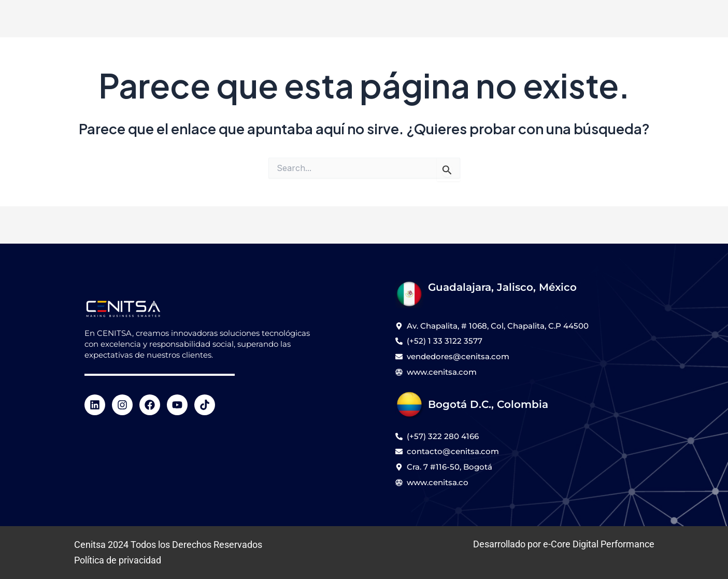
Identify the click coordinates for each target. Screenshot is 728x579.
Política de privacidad (118, 560)
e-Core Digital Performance (599, 545)
